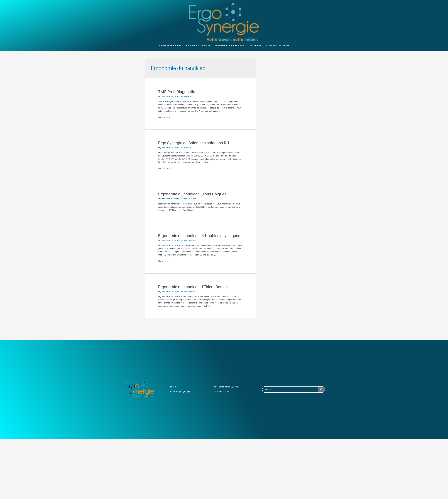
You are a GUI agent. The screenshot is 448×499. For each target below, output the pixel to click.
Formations (255, 45)
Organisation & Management (230, 45)
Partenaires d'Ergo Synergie (226, 387)
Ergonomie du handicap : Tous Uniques (192, 194)
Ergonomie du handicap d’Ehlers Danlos (193, 287)
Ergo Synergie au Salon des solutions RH (194, 143)
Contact (172, 387)
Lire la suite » (164, 117)
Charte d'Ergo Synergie (179, 392)
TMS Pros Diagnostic (177, 92)
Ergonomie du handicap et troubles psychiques (199, 236)
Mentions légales (221, 392)
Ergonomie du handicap (169, 96)
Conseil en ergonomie (170, 45)
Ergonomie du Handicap (198, 45)
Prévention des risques (278, 45)
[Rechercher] (321, 389)
